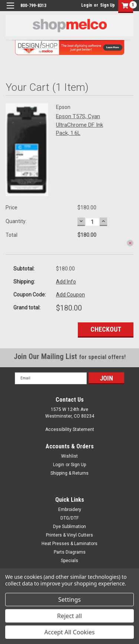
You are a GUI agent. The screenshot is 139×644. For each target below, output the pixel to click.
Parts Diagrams (70, 552)
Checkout (106, 329)
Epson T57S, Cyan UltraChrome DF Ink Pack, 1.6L (80, 125)
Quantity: (16, 221)
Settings (69, 600)
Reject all (69, 616)
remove (130, 243)
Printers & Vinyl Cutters (69, 535)
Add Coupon (70, 295)
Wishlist (69, 456)
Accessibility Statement (70, 429)
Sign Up (107, 5)
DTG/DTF (69, 518)
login (79, 5)
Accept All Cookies (70, 632)
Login (87, 5)
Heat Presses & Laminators (69, 544)
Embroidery (70, 509)
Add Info (66, 282)
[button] (124, 6)
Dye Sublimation (69, 527)
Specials (69, 561)
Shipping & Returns (69, 473)
